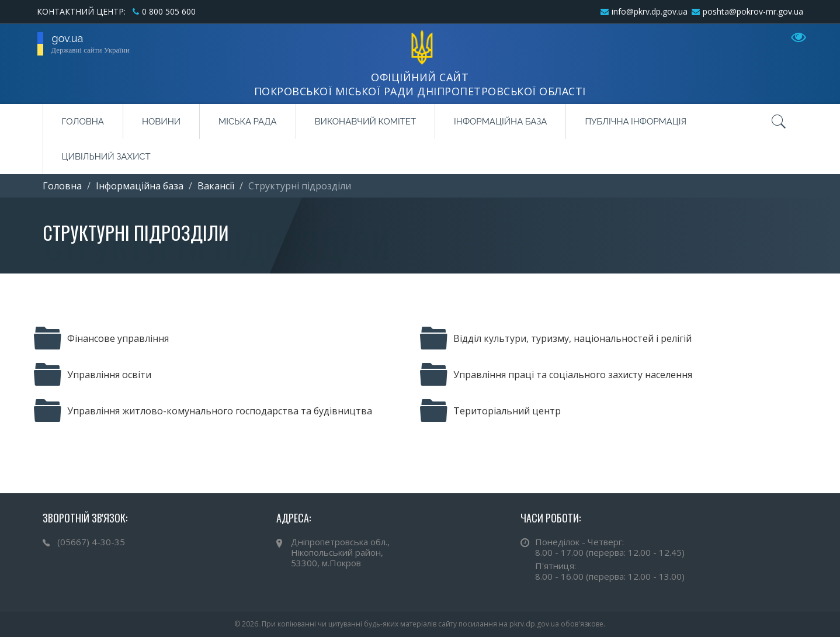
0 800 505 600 (169, 11)
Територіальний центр (490, 411)
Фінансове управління (101, 338)
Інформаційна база (500, 122)
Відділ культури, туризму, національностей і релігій (556, 338)
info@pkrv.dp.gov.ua (650, 11)
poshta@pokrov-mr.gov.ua (753, 11)
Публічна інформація (636, 122)
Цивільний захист (106, 157)
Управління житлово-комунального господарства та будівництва (203, 411)
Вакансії (216, 186)
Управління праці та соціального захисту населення (556, 375)
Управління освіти (93, 375)
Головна (83, 122)
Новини (161, 122)
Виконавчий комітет (366, 122)
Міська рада (247, 122)
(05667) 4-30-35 (91, 542)
